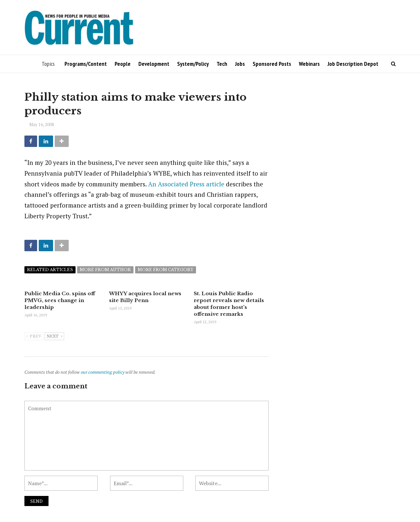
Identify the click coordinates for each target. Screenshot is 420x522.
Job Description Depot (353, 64)
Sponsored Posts (272, 64)
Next (54, 337)
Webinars (309, 64)
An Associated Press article (186, 184)
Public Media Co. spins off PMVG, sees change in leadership (60, 300)
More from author (105, 270)
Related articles (50, 270)
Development (154, 64)
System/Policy (193, 64)
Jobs (240, 64)
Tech (222, 64)
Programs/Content (86, 64)
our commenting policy (103, 372)
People (123, 64)
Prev (34, 337)
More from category (166, 270)
